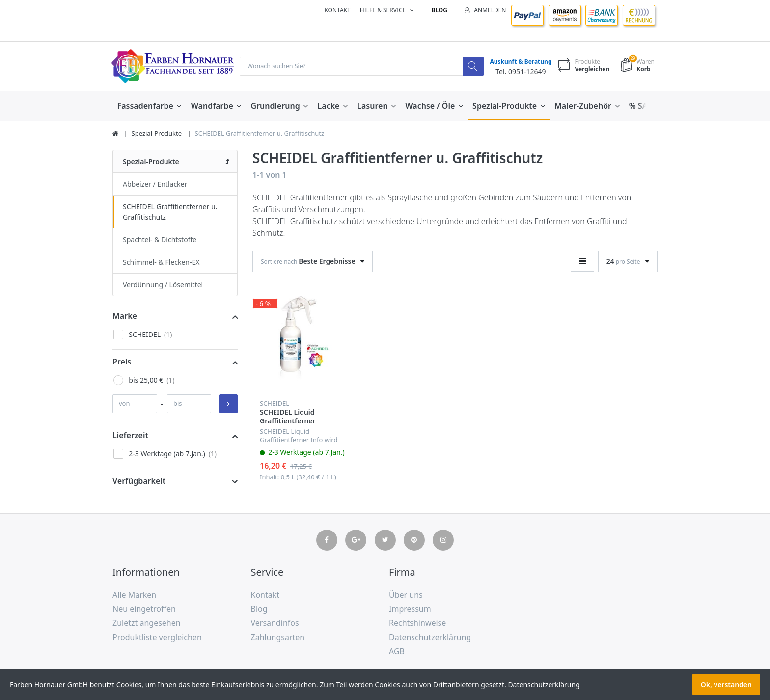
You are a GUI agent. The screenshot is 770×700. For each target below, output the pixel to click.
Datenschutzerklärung (430, 638)
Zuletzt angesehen (147, 623)
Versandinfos (275, 623)
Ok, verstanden (726, 685)
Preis (122, 362)
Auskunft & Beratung (519, 62)
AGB (397, 652)
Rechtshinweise (417, 623)
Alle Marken (134, 595)
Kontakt (337, 10)
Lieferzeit (130, 436)
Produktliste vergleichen (157, 638)
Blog (440, 10)
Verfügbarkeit (139, 481)
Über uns (406, 595)
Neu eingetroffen (144, 609)
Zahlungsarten (278, 638)
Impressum (410, 609)
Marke (125, 316)
